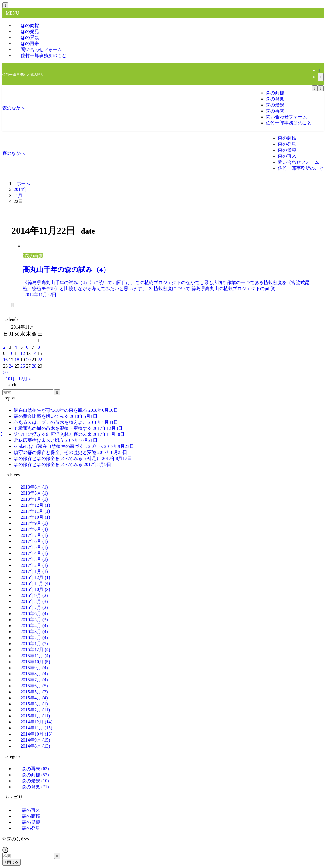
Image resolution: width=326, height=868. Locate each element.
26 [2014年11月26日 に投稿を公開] (23, 366)
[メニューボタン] (315, 88)
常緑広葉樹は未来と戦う (56, 440)
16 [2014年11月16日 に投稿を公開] (5, 360)
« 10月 (9, 379)
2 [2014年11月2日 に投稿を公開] (4, 347)
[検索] (321, 77)
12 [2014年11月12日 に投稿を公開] (23, 353)
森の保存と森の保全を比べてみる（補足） (73, 458)
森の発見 (35, 787)
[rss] (320, 70)
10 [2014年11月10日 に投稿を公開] (11, 353)
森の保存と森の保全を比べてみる (62, 464)
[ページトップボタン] (5, 850)
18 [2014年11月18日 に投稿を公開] (17, 360)
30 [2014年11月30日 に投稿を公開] (5, 372)
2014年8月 (35, 746)
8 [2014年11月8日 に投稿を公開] (39, 347)
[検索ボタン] (321, 88)
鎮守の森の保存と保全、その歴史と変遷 (70, 452)
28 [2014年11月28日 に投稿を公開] (34, 366)
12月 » (25, 379)
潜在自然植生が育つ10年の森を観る (66, 410)
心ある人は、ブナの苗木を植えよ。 (66, 422)
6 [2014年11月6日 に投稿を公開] (27, 347)
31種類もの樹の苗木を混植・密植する (68, 428)
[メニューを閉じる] (5, 5)
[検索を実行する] (57, 392)
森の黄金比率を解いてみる (56, 416)
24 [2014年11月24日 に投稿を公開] (11, 366)
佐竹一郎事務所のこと (44, 55)
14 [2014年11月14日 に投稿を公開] (34, 353)
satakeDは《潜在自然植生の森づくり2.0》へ (74, 446)
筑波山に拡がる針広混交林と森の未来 (69, 434)
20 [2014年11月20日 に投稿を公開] (28, 360)
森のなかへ (14, 108)
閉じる (11, 862)
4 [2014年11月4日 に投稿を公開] (16, 347)
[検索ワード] (28, 392)
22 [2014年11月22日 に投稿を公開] (40, 360)
